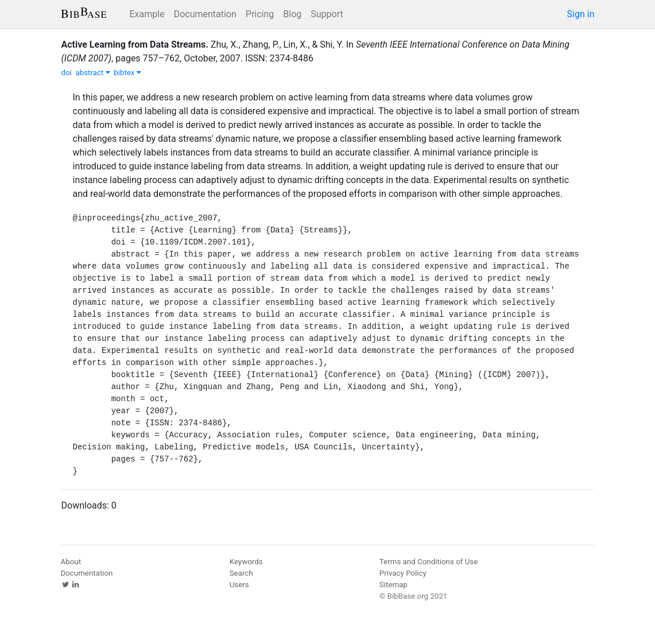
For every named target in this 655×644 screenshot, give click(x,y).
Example (147, 14)
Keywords (246, 562)
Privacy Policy (403, 573)
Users (239, 585)
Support (327, 14)
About (71, 562)
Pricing (260, 14)
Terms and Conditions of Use (429, 562)
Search (241, 573)
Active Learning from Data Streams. (135, 44)
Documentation (205, 14)
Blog (292, 14)
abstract (92, 73)
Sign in (581, 14)
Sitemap (394, 585)
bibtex (127, 73)
